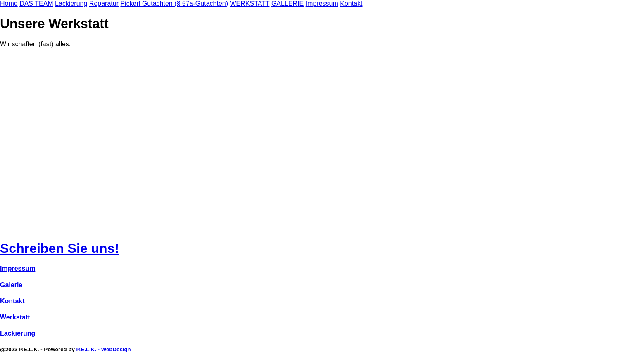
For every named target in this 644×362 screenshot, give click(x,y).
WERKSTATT (250, 4)
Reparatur (104, 4)
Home (9, 4)
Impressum (322, 4)
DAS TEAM (36, 4)
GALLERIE (288, 4)
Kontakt (351, 4)
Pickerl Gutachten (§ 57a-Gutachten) (174, 4)
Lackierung (71, 4)
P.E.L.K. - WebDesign (103, 349)
